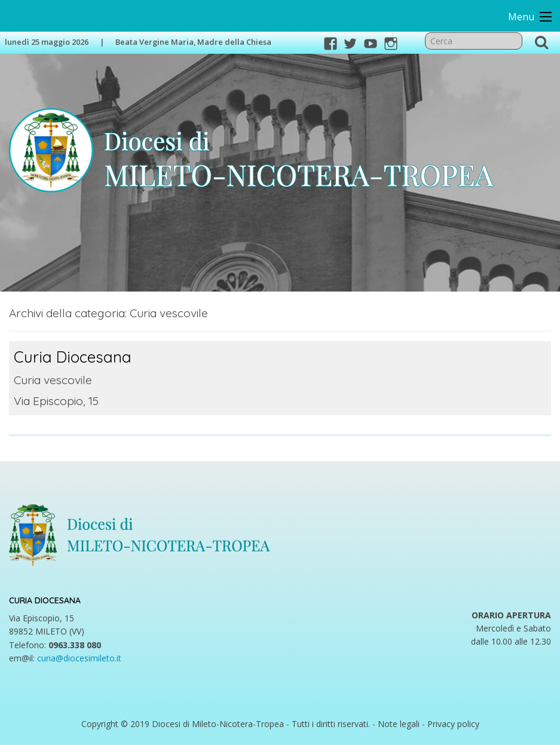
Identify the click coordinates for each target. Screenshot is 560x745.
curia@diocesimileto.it (79, 657)
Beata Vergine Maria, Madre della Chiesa (193, 42)
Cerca (541, 42)
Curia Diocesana (71, 356)
